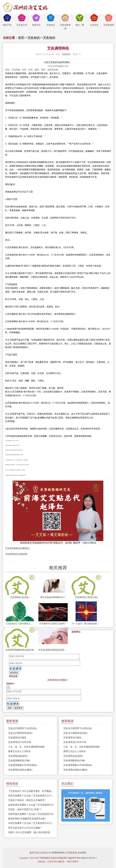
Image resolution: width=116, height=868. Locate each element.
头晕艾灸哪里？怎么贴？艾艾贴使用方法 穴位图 (31, 823)
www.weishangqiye (56, 66)
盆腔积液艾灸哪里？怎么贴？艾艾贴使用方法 (31, 805)
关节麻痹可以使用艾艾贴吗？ (53, 624)
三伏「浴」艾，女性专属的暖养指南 (26, 747)
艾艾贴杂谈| (72, 853)
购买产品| (34, 853)
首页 (21, 38)
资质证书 (36, 20)
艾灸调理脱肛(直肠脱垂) (16, 554)
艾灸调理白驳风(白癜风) (20, 770)
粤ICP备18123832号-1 (87, 858)
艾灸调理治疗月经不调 (19, 742)
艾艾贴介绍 (22, 20)
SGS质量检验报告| (57, 853)
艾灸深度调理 (65, 22)
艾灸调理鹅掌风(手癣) (19, 761)
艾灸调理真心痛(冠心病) (86, 597)
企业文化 (94, 20)
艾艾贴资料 (109, 20)
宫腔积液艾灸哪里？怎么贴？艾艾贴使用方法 (31, 814)
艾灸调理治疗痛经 (17, 738)
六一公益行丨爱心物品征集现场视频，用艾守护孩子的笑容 (86, 624)
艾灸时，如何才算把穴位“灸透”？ (25, 809)
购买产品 (7, 20)
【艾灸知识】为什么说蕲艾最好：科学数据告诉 (31, 791)
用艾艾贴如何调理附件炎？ (53, 597)
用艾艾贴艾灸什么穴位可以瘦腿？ (25, 828)
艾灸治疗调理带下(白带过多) (23, 728)
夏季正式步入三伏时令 (19, 751)
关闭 (10, 708)
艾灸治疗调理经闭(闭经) (20, 733)
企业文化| (43, 853)
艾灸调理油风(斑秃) (18, 756)
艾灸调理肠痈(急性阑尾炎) (17, 548)
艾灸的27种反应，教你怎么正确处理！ (27, 800)
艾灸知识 (51, 20)
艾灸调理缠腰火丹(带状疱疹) (23, 765)
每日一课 (80, 20)
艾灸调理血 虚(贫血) (20, 597)
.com (66, 66)
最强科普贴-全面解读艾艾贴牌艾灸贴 (27, 819)
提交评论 (14, 673)
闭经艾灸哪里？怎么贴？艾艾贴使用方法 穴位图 (31, 796)
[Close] (8, 687)
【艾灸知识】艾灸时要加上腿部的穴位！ (20, 624)
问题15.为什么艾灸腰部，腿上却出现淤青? (29, 832)
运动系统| (82, 853)
